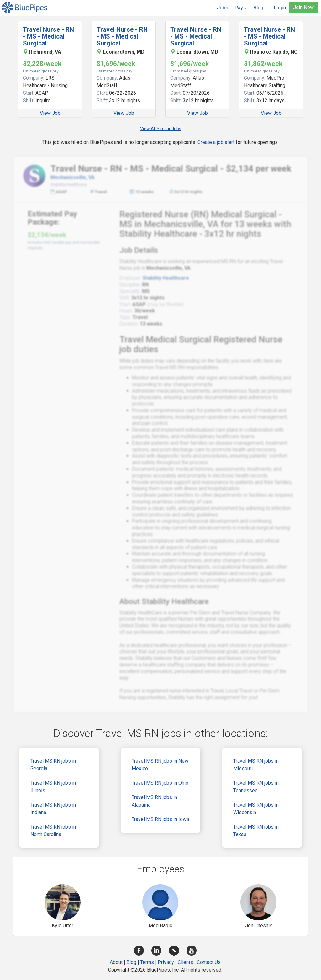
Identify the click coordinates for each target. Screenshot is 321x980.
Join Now (303, 7)
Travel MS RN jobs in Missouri (256, 765)
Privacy (166, 962)
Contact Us (209, 962)
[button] (241, 8)
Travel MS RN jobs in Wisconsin (256, 809)
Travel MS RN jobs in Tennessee (256, 787)
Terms (147, 962)
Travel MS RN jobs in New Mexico (160, 765)
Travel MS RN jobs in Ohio (160, 783)
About (116, 962)
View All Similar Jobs (161, 129)
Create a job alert (216, 142)
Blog (131, 962)
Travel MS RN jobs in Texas (256, 831)
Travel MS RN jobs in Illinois (53, 787)
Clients (185, 962)
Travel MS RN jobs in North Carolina (53, 831)
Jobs (223, 8)
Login (280, 8)
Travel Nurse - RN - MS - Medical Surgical (48, 36)
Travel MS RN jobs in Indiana (53, 809)
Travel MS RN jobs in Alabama (154, 801)
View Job (50, 113)
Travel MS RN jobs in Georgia (53, 765)
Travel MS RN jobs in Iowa (160, 819)
